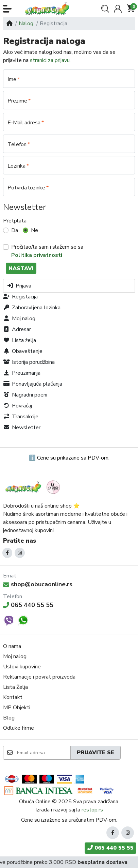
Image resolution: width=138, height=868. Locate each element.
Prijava (19, 286)
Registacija (20, 297)
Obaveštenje (23, 351)
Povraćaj (18, 406)
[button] (7, 9)
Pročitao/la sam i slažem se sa (47, 251)
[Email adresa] (43, 753)
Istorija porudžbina (29, 362)
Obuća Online (35, 802)
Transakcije (21, 417)
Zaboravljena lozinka (32, 308)
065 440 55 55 (28, 605)
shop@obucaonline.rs (38, 584)
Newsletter (22, 428)
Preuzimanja (22, 373)
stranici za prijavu (50, 60)
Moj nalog (19, 319)
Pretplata (15, 221)
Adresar (17, 329)
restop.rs (92, 810)
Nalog (26, 24)
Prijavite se (96, 753)
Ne (34, 230)
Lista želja (20, 340)
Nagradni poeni (25, 395)
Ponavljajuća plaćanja (33, 384)
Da (15, 230)
